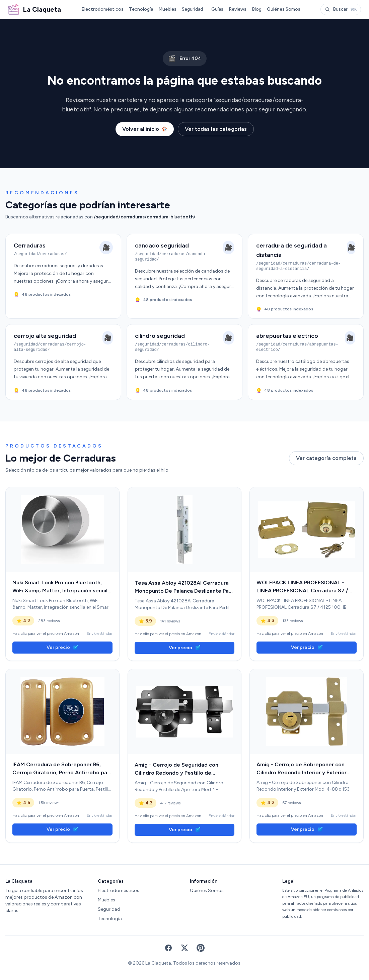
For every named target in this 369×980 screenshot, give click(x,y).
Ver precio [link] (62, 647)
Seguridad (192, 9)
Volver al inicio (145, 129)
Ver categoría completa (326, 458)
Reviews (238, 9)
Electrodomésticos (102, 9)
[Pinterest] (201, 948)
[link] (62, 530)
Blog (257, 9)
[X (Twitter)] (185, 948)
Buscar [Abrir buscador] (341, 9)
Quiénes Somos (284, 9)
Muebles (167, 9)
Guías (217, 9)
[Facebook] (168, 948)
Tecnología (141, 9)
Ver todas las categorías (216, 129)
